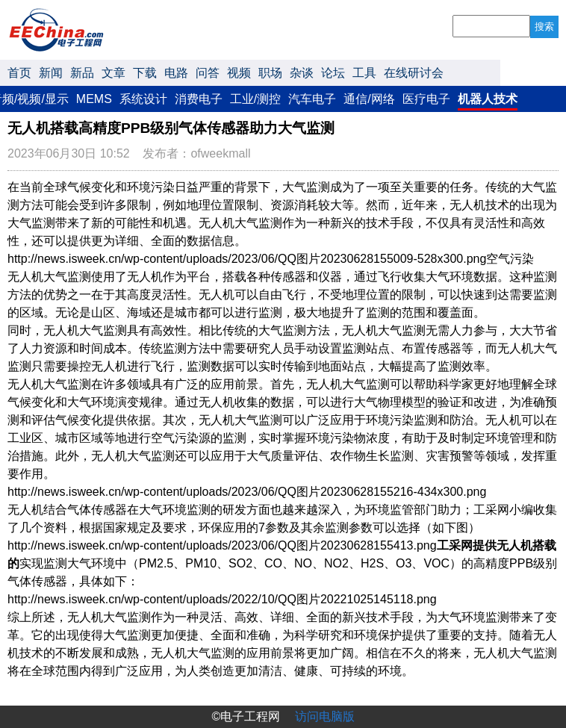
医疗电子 (426, 99)
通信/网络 (369, 99)
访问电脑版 (325, 716)
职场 (270, 73)
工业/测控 (255, 99)
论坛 (333, 73)
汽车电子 (312, 99)
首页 (19, 73)
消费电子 (199, 99)
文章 (113, 73)
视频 (239, 73)
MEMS (94, 99)
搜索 (544, 27)
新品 (82, 73)
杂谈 (302, 73)
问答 (208, 73)
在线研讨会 (414, 73)
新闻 (51, 73)
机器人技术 (488, 99)
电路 (176, 73)
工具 (364, 73)
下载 (145, 73)
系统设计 (143, 99)
